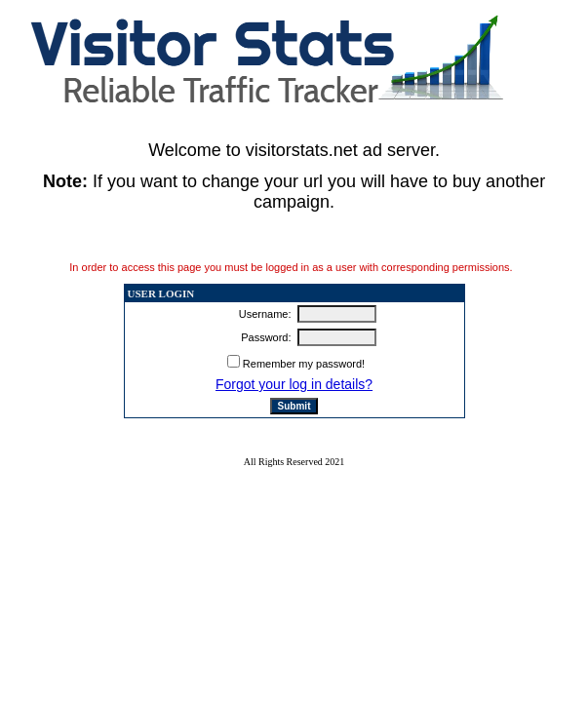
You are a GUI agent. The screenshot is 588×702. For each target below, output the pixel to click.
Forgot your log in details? (294, 384)
